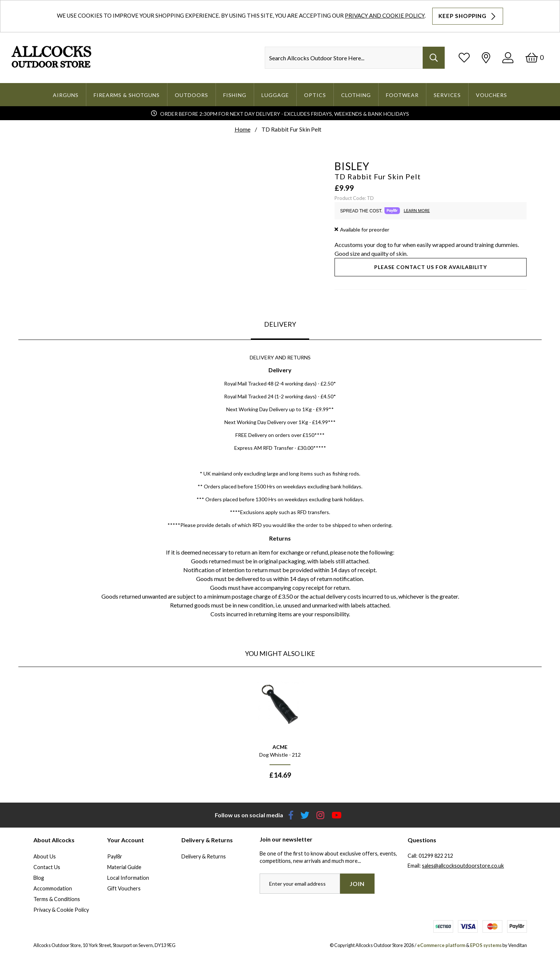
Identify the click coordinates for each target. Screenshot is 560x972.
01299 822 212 (436, 856)
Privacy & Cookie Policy (61, 910)
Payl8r (115, 856)
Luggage (275, 95)
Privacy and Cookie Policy (385, 15)
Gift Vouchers (124, 888)
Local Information (128, 878)
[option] (280, 730)
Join (357, 884)
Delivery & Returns (204, 856)
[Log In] (508, 58)
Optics (315, 95)
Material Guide (124, 867)
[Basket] (534, 58)
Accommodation (53, 888)
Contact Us (47, 867)
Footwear (402, 95)
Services (447, 95)
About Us (45, 856)
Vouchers (492, 95)
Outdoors (192, 95)
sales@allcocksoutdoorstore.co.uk (463, 866)
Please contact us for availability (431, 267)
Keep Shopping (468, 16)
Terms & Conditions (57, 899)
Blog (39, 878)
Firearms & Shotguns (127, 95)
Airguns (66, 95)
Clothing (356, 95)
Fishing (235, 95)
